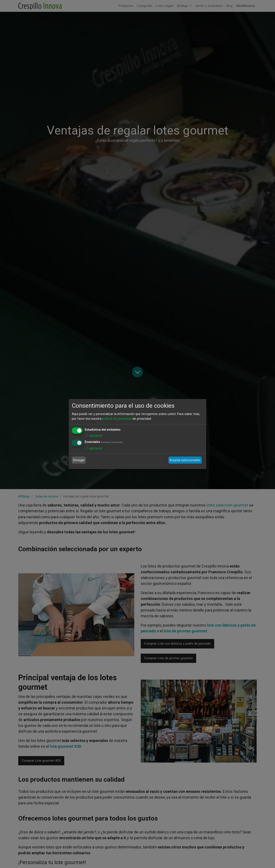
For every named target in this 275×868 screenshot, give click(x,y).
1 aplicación (94, 435)
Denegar (79, 460)
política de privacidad (117, 419)
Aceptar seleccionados (185, 460)
